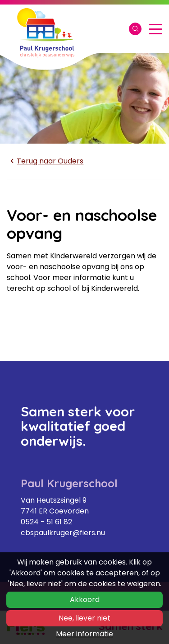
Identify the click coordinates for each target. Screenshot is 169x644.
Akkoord (85, 600)
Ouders (45, 161)
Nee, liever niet (84, 618)
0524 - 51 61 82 (46, 522)
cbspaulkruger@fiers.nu (63, 533)
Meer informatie (84, 634)
